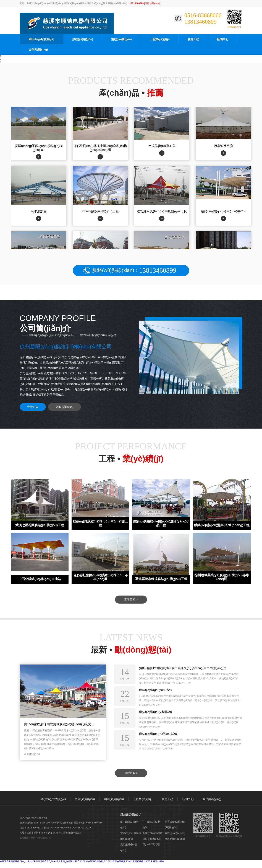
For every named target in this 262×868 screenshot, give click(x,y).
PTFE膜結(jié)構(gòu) (152, 825)
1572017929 (84, 828)
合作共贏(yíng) (38, 49)
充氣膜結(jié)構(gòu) (129, 847)
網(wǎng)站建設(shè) (41, 838)
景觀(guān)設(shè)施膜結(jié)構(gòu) (175, 836)
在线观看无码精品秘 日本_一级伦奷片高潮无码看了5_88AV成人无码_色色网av (37, 861)
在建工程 (193, 39)
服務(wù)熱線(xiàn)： (134, 271)
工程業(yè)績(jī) (160, 39)
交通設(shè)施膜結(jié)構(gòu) (131, 836)
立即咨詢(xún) (64, 407)
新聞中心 (223, 39)
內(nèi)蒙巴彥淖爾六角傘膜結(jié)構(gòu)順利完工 (59, 724)
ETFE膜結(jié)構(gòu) (129, 825)
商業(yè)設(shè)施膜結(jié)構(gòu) (153, 836)
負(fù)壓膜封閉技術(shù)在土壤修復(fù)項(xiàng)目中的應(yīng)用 (183, 668)
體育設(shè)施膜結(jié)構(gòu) (175, 825)
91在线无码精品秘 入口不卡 (99, 861)
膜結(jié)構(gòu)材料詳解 (156, 712)
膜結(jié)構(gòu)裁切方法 (156, 690)
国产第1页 (80, 861)
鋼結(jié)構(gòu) (121, 39)
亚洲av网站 (158, 861)
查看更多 (33, 407)
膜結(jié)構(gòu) (83, 39)
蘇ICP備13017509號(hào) (34, 818)
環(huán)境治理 (151, 844)
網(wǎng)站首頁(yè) (41, 39)
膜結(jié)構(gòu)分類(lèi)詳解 (158, 734)
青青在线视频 (119, 861)
